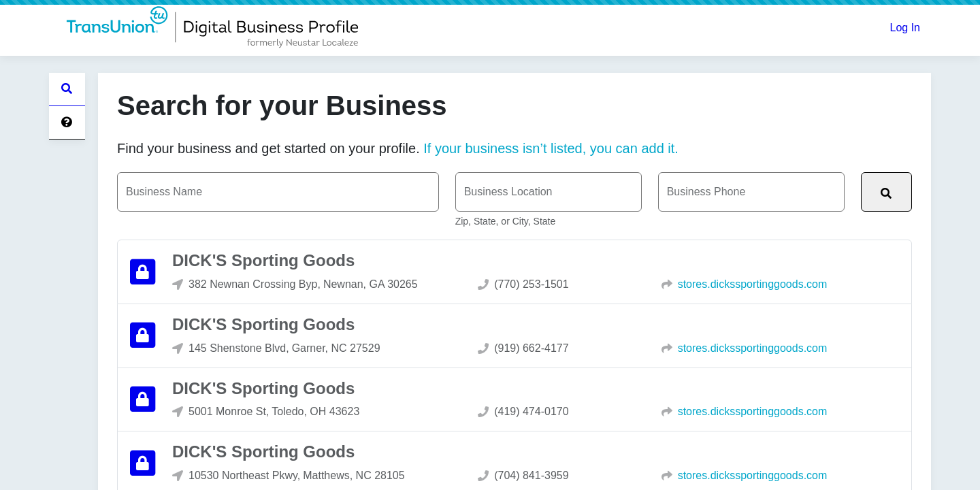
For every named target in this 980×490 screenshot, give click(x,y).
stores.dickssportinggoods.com (753, 284)
